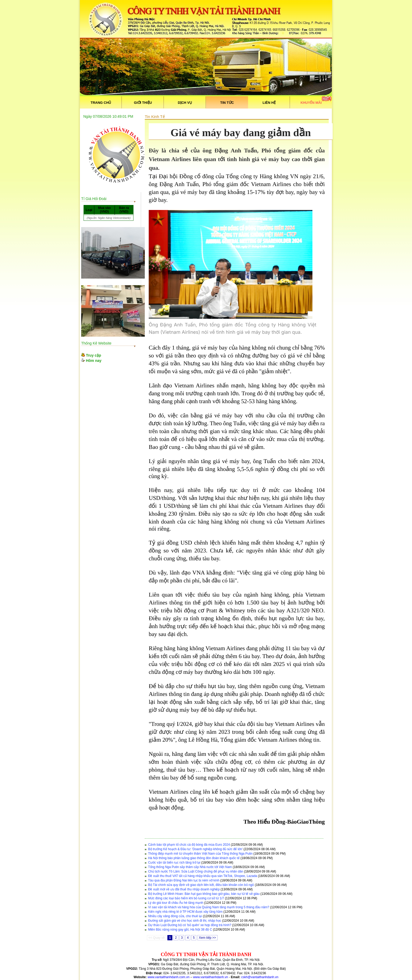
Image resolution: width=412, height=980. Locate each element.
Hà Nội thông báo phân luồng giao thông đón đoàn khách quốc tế (194, 858)
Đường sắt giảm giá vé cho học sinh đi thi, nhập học (185, 921)
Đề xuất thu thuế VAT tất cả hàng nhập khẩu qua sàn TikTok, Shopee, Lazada (203, 876)
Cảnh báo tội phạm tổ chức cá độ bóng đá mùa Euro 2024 (189, 845)
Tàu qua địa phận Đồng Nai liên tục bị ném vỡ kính (184, 880)
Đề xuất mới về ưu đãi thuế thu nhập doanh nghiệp (184, 889)
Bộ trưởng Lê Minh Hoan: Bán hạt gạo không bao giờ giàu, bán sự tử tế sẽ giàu (204, 894)
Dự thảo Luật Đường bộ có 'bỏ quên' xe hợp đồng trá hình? (190, 925)
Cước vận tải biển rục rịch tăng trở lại (174, 863)
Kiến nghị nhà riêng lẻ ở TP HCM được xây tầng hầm (185, 912)
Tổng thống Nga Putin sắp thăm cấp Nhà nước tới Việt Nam (190, 867)
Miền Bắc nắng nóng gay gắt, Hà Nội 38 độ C (180, 930)
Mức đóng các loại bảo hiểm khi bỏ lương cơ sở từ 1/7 (186, 898)
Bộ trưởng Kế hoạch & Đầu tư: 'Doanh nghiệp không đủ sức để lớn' (195, 849)
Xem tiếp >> (207, 938)
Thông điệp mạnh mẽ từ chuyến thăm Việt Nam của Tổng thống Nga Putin (200, 854)
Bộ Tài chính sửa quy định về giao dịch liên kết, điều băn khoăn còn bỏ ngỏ (201, 885)
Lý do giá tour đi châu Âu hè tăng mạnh (176, 903)
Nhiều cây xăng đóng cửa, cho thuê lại (175, 916)
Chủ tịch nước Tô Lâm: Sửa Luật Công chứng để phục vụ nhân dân (196, 871)
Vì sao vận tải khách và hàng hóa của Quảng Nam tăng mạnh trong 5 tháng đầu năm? (209, 907)
